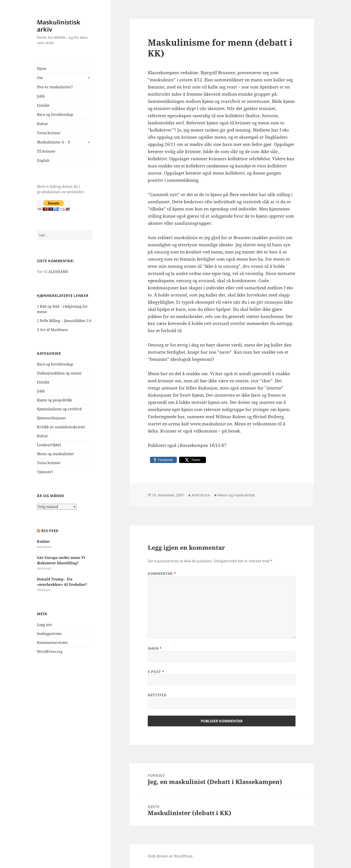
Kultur (43, 124)
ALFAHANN (58, 272)
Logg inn (44, 625)
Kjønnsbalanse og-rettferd (59, 409)
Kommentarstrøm (52, 643)
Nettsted (157, 695)
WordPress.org (50, 652)
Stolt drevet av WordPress (170, 856)
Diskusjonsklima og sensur (59, 373)
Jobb (41, 96)
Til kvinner (46, 151)
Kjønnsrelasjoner (52, 418)
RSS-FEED (50, 531)
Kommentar (162, 574)
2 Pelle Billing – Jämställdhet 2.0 (64, 321)
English (43, 160)
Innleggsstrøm (49, 634)
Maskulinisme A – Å (54, 142)
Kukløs (43, 541)
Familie (43, 105)
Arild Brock (201, 495)
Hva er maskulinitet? (55, 87)
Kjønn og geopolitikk (54, 400)
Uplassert (45, 472)
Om (40, 78)
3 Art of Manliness (52, 330)
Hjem (42, 69)
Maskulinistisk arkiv (59, 26)
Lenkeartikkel (49, 445)
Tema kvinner (49, 133)
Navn (155, 648)
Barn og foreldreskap (55, 115)
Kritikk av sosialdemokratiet (61, 427)
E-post (156, 672)
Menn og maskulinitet (56, 454)
